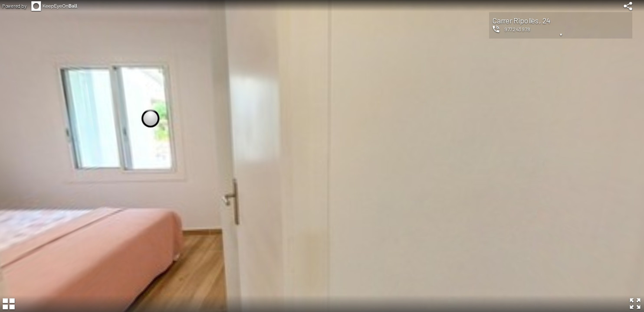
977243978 (517, 29)
